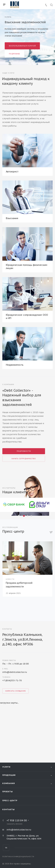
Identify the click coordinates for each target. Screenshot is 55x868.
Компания (9, 783)
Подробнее (14, 54)
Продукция (9, 775)
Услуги (6, 767)
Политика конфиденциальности (18, 857)
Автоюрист (12, 172)
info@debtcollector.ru (15, 672)
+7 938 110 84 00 (17, 820)
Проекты (8, 792)
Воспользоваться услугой (22, 46)
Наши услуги (8, 73)
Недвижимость (15, 365)
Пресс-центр (10, 801)
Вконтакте (6, 848)
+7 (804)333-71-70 (12, 680)
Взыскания (12, 218)
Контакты (8, 809)
